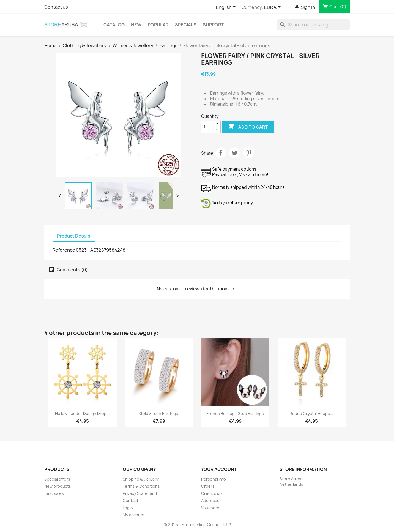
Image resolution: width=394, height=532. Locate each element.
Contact (131, 500)
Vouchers (210, 508)
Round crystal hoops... (311, 414)
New (136, 25)
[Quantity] (208, 127)
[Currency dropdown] (273, 7)
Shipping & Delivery (141, 479)
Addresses (211, 500)
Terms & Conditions (141, 486)
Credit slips (212, 493)
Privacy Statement (140, 493)
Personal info (214, 479)
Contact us (56, 7)
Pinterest (249, 153)
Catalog (114, 25)
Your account (219, 469)
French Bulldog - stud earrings (235, 414)
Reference (64, 250)
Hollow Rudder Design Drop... (82, 414)
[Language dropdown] (227, 7)
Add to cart (248, 127)
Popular (158, 25)
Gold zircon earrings (159, 414)
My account (134, 515)
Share (221, 153)
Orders (208, 486)
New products (58, 486)
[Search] (313, 25)
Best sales (54, 493)
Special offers (57, 479)
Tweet (235, 153)
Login (128, 508)
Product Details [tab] (74, 236)
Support (213, 25)
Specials (186, 25)
